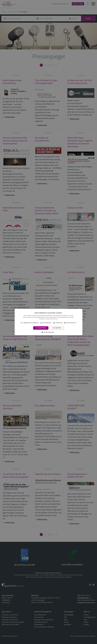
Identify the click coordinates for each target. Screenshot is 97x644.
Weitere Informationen (52, 319)
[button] (48, 332)
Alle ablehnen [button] (57, 328)
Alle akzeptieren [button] (41, 328)
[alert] (48, 322)
